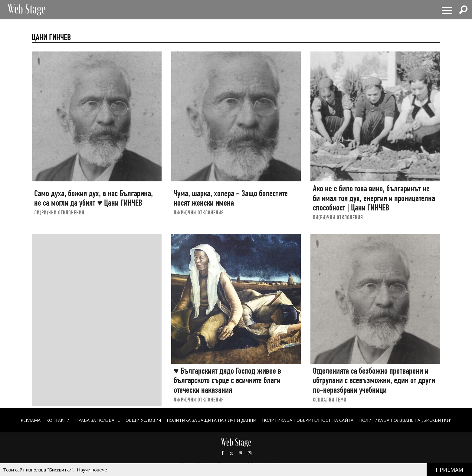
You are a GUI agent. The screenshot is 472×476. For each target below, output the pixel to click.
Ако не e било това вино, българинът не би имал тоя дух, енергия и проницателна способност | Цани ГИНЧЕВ (374, 198)
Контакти (58, 420)
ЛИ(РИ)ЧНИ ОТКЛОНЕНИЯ (59, 212)
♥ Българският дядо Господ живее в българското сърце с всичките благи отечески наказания (227, 380)
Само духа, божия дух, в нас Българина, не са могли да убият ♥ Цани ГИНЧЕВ (93, 198)
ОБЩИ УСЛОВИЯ (143, 420)
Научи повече (92, 470)
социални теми (330, 400)
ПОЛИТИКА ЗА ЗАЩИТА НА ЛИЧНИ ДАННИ (211, 420)
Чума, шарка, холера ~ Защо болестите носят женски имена (231, 198)
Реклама (31, 420)
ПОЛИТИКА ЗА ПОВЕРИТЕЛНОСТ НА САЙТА (308, 420)
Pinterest (241, 453)
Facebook (222, 453)
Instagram (250, 453)
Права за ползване (98, 420)
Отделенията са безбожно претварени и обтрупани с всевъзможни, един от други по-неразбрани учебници (374, 380)
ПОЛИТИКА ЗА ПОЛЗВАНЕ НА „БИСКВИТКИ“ (405, 420)
